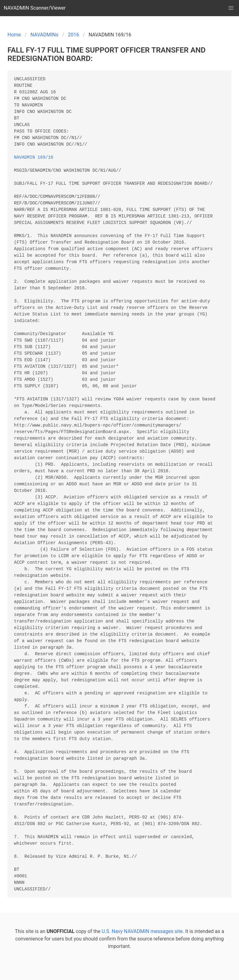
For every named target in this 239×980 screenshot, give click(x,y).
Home (14, 35)
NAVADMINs (45, 35)
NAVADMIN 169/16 (34, 158)
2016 (73, 35)
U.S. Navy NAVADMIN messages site (142, 931)
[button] (231, 8)
